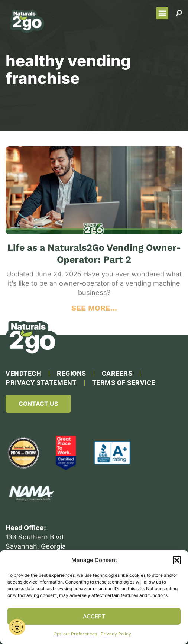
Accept (94, 616)
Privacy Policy (116, 634)
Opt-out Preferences (75, 634)
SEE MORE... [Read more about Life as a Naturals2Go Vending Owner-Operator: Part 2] (94, 308)
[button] (177, 560)
